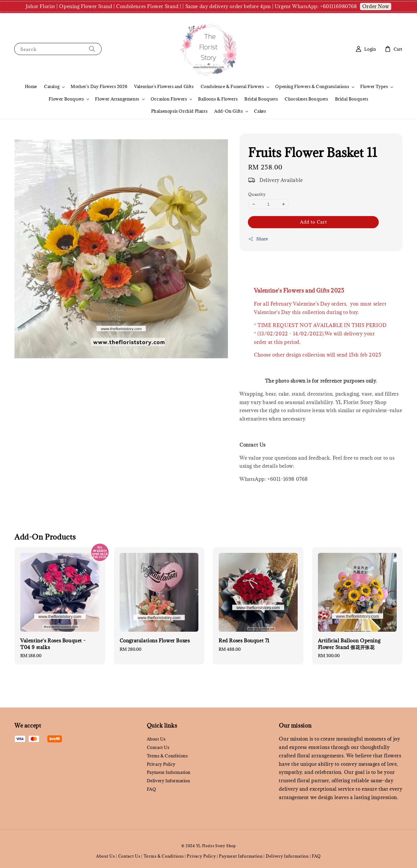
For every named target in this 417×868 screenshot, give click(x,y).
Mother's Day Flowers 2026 (99, 86)
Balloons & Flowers (218, 99)
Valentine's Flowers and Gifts (164, 86)
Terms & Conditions (167, 756)
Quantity (257, 194)
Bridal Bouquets (261, 99)
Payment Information (169, 772)
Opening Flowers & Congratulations (312, 87)
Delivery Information (169, 781)
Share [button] (258, 239)
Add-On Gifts (228, 111)
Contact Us (158, 747)
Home (31, 86)
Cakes (260, 111)
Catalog (52, 87)
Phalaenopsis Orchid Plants (179, 111)
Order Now (376, 6)
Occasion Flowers (169, 99)
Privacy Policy (161, 764)
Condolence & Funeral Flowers (232, 87)
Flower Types (374, 87)
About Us (156, 739)
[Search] (92, 49)
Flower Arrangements (117, 99)
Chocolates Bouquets (306, 99)
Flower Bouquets (66, 99)
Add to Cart (313, 222)
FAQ (152, 789)
